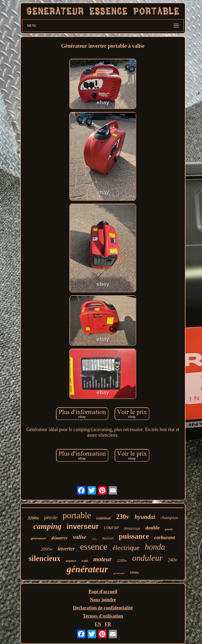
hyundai (145, 517)
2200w (122, 561)
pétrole (51, 518)
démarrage (132, 528)
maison (108, 538)
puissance (134, 536)
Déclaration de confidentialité (103, 608)
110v (94, 539)
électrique (126, 548)
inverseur (83, 526)
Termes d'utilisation (103, 616)
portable (77, 515)
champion (169, 518)
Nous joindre (103, 600)
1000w (135, 572)
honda (155, 547)
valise (80, 537)
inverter (66, 549)
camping (47, 526)
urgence (71, 561)
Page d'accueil (103, 592)
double (152, 528)
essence (94, 547)
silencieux (45, 558)
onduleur (147, 558)
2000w (46, 549)
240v (172, 560)
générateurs (39, 538)
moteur (102, 559)
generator (119, 573)
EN (98, 624)
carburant (165, 537)
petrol (169, 529)
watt (85, 561)
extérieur (104, 518)
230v (123, 517)
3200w (33, 518)
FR (108, 624)
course (111, 527)
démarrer (60, 538)
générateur (87, 569)
